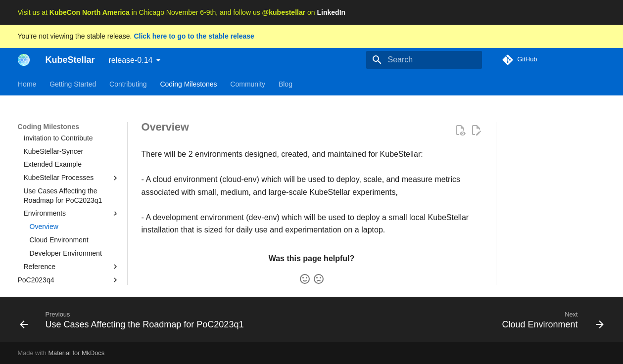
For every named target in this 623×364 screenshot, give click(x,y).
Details (34, 139)
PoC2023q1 (69, 126)
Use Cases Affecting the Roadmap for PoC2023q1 (63, 210)
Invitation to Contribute (58, 153)
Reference (72, 281)
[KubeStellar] (24, 60)
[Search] (424, 60)
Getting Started (73, 84)
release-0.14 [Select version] (131, 60)
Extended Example (53, 179)
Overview (44, 241)
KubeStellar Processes (72, 193)
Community (248, 84)
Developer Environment (66, 268)
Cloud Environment (59, 255)
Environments (72, 228)
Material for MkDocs (76, 353)
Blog (285, 84)
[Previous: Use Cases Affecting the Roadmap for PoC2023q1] (134, 319)
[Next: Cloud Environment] (551, 319)
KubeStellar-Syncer (54, 166)
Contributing (128, 84)
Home (27, 84)
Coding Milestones (188, 84)
